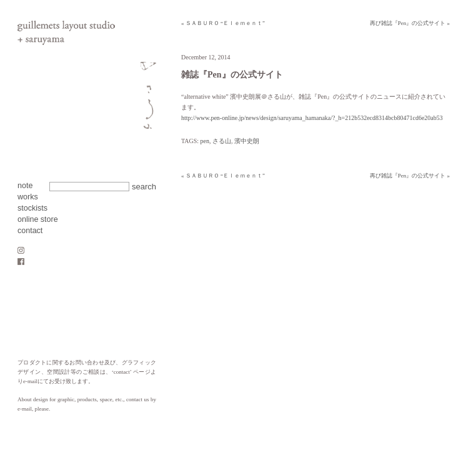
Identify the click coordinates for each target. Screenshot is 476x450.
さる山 (222, 141)
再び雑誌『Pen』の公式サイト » (410, 23)
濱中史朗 (247, 141)
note (25, 186)
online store (38, 219)
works (28, 197)
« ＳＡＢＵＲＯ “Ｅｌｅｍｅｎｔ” (223, 23)
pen (205, 141)
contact (30, 231)
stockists (32, 208)
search (144, 187)
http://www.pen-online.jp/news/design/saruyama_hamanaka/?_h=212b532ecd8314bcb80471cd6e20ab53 (312, 118)
